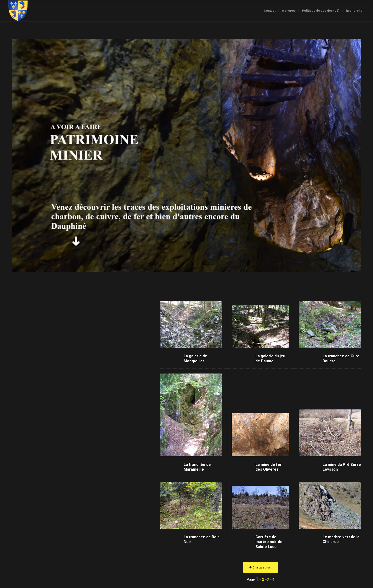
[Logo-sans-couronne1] (18, 11)
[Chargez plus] (260, 567)
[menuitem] (270, 11)
